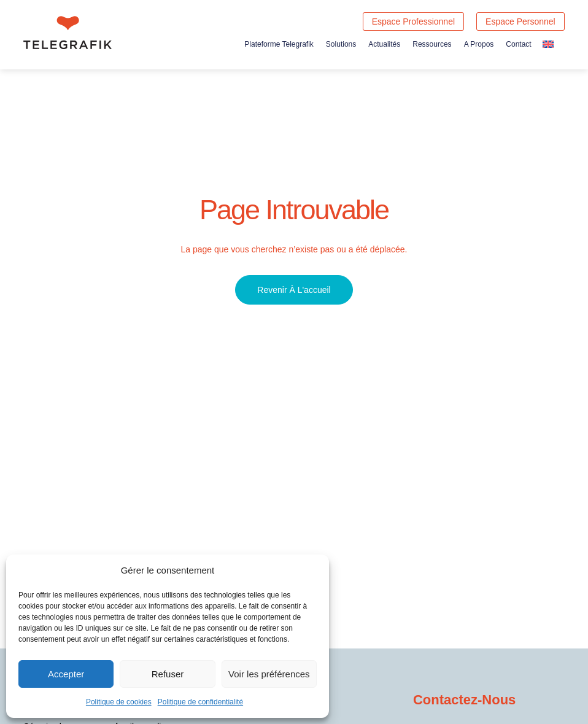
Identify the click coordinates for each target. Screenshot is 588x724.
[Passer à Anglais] (548, 44)
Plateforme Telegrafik (279, 44)
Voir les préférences (269, 674)
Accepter (66, 674)
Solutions (341, 44)
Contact (518, 44)
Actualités (384, 44)
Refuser (168, 674)
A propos (479, 44)
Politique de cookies (119, 702)
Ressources (432, 44)
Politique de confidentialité (200, 702)
